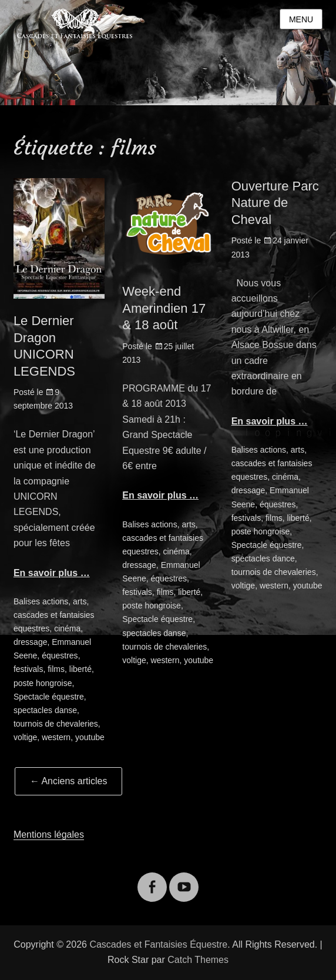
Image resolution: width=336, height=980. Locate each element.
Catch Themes (198, 960)
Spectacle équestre (49, 697)
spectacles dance (263, 558)
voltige (25, 737)
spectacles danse (45, 710)
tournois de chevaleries (56, 724)
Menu (301, 19)
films (56, 669)
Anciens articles (69, 781)
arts (80, 601)
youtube (90, 737)
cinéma (67, 628)
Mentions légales (49, 834)
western (56, 737)
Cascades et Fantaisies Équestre (158, 944)
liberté (80, 669)
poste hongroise (43, 683)
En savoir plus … (52, 573)
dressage (31, 642)
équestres (60, 655)
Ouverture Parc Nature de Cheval (275, 203)
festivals (28, 669)
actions (55, 601)
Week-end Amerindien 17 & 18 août (164, 308)
